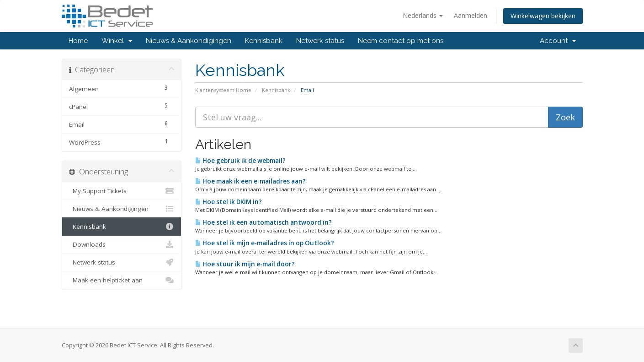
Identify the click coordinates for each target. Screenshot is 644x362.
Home (78, 41)
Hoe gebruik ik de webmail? (240, 161)
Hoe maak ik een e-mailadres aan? (250, 181)
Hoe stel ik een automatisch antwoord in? (263, 222)
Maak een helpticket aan (122, 280)
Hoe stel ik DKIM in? (229, 202)
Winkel (117, 41)
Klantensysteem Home (223, 90)
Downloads (122, 244)
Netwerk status (320, 41)
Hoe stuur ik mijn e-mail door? (245, 264)
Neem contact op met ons (401, 41)
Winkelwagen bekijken (543, 16)
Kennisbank (264, 41)
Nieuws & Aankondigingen (189, 41)
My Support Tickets (122, 191)
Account (558, 41)
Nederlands (423, 15)
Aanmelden (471, 15)
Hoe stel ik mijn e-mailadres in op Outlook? (265, 243)
